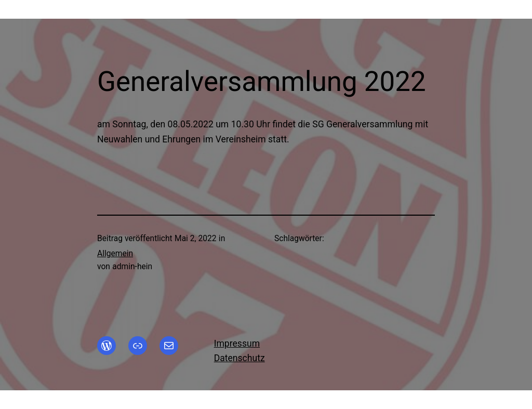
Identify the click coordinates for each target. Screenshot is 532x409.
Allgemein (115, 254)
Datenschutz (240, 358)
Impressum (237, 344)
